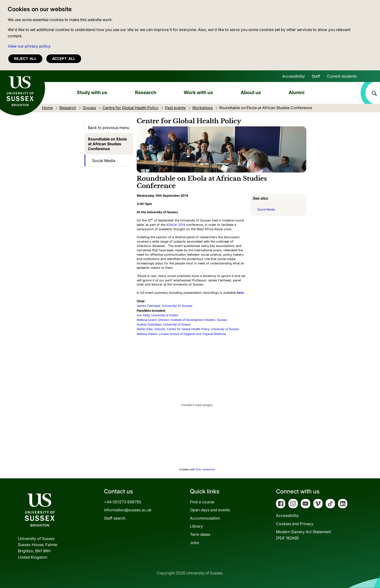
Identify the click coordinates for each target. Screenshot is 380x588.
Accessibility (293, 76)
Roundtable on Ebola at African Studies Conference (107, 144)
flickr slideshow (205, 470)
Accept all (64, 59)
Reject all (25, 59)
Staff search (115, 518)
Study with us (92, 92)
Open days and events (210, 510)
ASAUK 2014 (176, 225)
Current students (342, 76)
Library (196, 526)
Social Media (104, 161)
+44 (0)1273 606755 (123, 502)
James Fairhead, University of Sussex (165, 306)
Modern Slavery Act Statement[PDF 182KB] (303, 535)
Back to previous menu (109, 128)
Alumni (297, 92)
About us (251, 92)
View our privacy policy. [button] (29, 46)
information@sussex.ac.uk (128, 510)
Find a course (202, 502)
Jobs (194, 543)
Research (146, 92)
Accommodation (205, 518)
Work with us (198, 92)
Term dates (200, 534)
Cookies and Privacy (295, 524)
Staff (316, 76)
